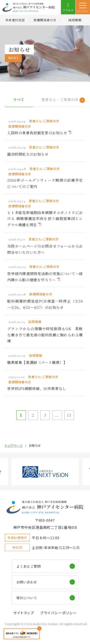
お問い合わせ (27, 582)
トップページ (14, 445)
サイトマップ (24, 613)
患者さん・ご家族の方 (60, 100)
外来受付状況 (15, 20)
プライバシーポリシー (58, 613)
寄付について (27, 598)
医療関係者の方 (45, 20)
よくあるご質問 (29, 566)
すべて (19, 100)
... (57, 415)
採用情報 (75, 20)
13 (69, 415)
